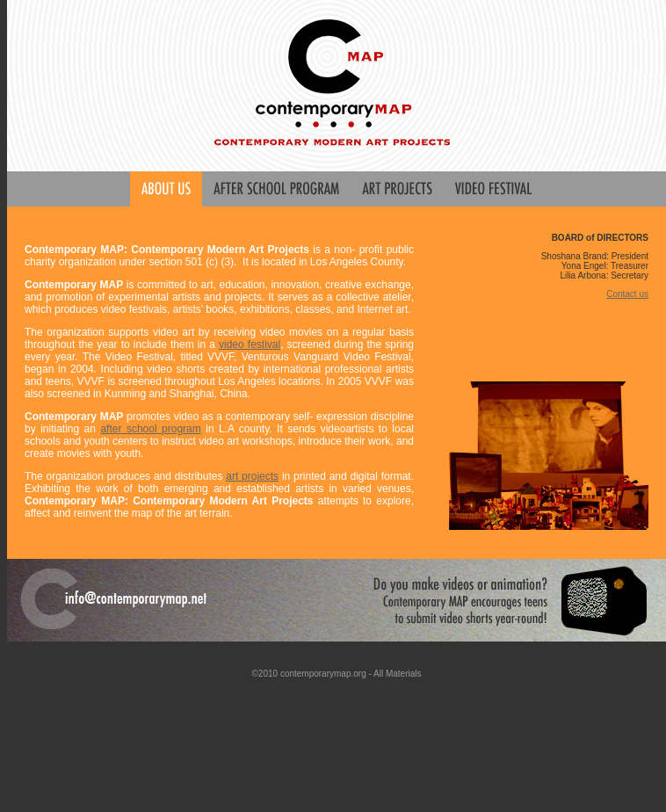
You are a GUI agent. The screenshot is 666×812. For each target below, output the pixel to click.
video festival (250, 344)
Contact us (627, 294)
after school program (150, 429)
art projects (252, 476)
